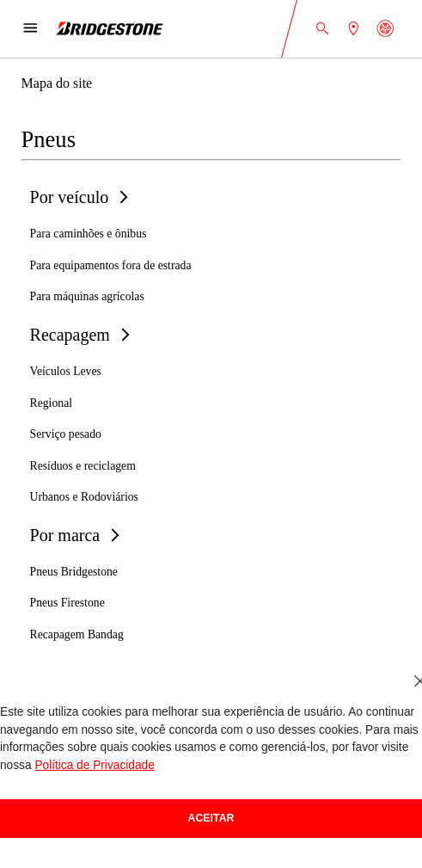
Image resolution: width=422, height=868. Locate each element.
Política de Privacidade (94, 765)
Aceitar (211, 818)
